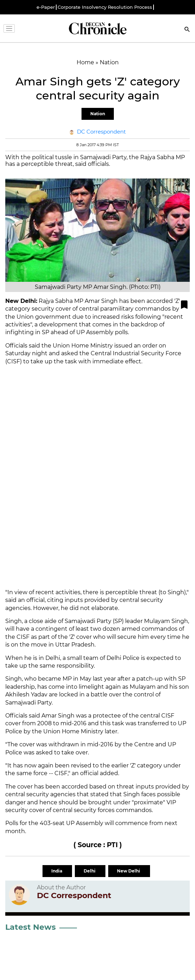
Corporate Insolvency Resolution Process (105, 7)
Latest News (31, 927)
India (57, 871)
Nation (98, 114)
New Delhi (129, 871)
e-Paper (46, 7)
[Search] (187, 30)
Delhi (90, 871)
